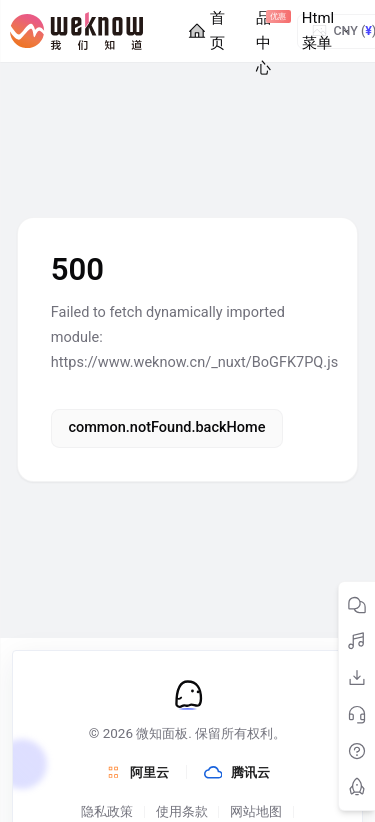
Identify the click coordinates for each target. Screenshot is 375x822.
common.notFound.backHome (166, 427)
